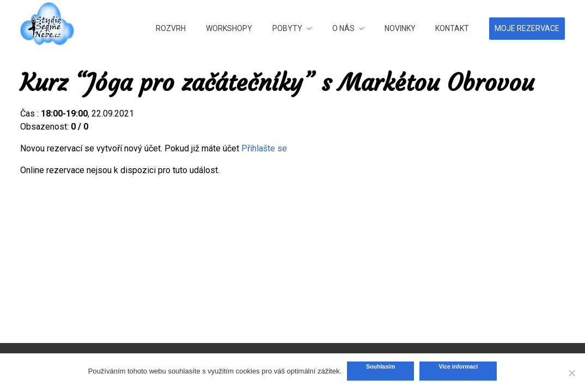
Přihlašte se (264, 148)
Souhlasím (380, 366)
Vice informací (458, 366)
